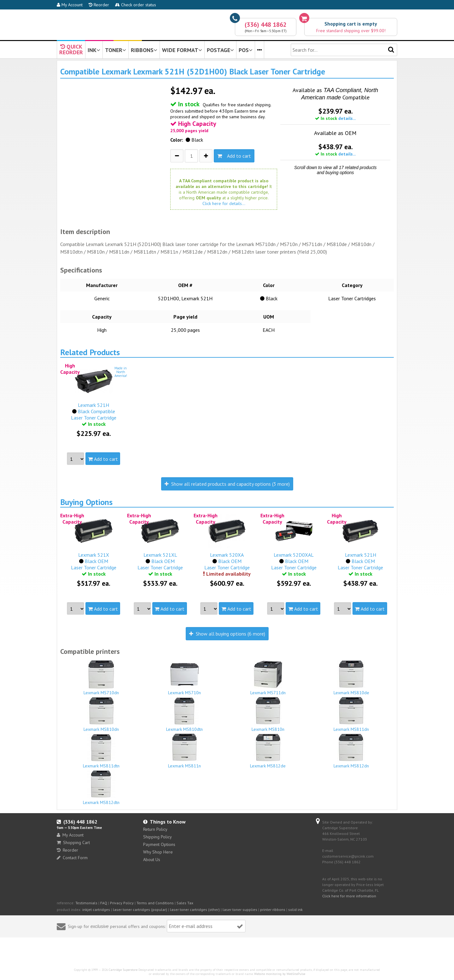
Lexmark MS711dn (268, 678)
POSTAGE (220, 50)
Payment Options (159, 844)
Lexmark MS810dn (101, 714)
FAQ (104, 903)
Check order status (136, 5)
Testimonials (86, 903)
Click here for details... (224, 203)
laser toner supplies (240, 910)
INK (94, 50)
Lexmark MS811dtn (101, 751)
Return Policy (155, 829)
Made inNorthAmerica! (121, 372)
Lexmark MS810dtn (185, 714)
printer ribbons (273, 910)
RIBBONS (144, 50)
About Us (152, 860)
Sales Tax (185, 903)
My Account (70, 5)
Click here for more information (349, 896)
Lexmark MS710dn (101, 678)
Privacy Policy (122, 903)
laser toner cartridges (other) (195, 910)
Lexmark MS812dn (352, 751)
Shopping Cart (73, 842)
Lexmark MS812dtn (101, 788)
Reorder (99, 5)
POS (246, 50)
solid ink (295, 910)
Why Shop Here (158, 852)
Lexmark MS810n (268, 714)
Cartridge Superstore (123, 970)
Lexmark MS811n (185, 751)
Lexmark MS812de (268, 751)
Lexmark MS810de (352, 678)
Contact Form (72, 858)
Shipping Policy (157, 837)
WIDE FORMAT (182, 50)
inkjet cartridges (96, 910)
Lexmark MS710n (185, 678)
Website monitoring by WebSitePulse (280, 974)
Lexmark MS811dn (352, 714)
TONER (116, 50)
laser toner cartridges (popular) (140, 910)
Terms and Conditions (155, 903)
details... (347, 118)
